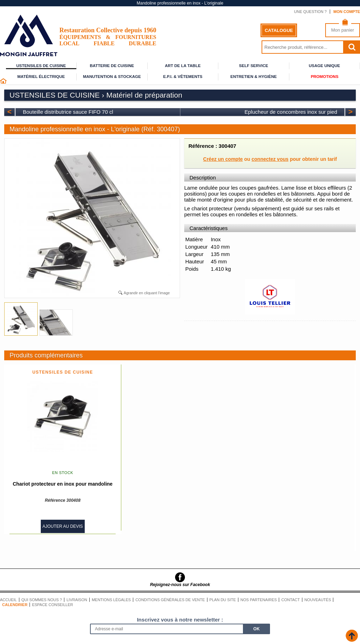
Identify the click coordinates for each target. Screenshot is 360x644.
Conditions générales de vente (170, 600)
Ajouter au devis (63, 526)
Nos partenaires (259, 600)
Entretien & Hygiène (253, 77)
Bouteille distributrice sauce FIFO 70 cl (68, 112)
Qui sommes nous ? (42, 600)
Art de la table (183, 66)
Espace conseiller (53, 605)
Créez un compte (223, 159)
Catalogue (279, 30)
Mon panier (343, 30)
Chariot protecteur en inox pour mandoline (63, 484)
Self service (254, 66)
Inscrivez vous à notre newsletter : (180, 620)
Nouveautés (318, 600)
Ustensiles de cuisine (41, 66)
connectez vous (270, 159)
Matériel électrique (41, 77)
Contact (290, 600)
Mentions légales (111, 600)
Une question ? (310, 12)
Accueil (8, 600)
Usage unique (324, 66)
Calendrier (15, 605)
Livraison (77, 600)
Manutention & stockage (112, 77)
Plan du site (223, 600)
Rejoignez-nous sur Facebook (180, 585)
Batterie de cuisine (112, 66)
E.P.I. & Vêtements (183, 77)
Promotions (325, 77)
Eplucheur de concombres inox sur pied (291, 112)
